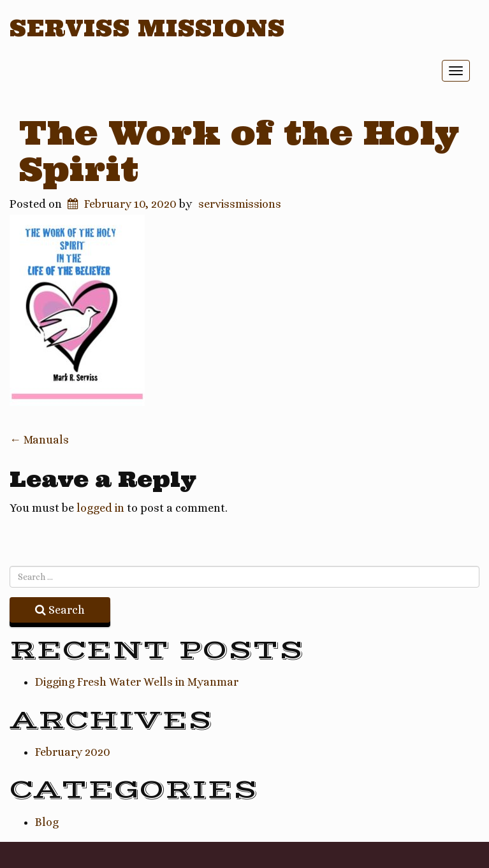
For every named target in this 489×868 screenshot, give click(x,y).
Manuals (39, 440)
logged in (100, 508)
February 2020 (73, 752)
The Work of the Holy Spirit (239, 151)
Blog (47, 822)
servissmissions (240, 204)
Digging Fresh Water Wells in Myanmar (137, 682)
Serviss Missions (147, 28)
